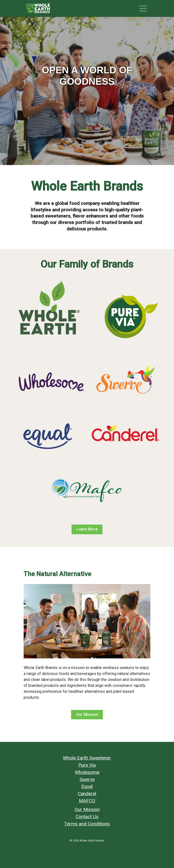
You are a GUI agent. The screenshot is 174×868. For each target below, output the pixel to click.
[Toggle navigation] (143, 9)
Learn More (87, 529)
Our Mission (87, 714)
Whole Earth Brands (92, 841)
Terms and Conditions (87, 824)
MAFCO (87, 801)
